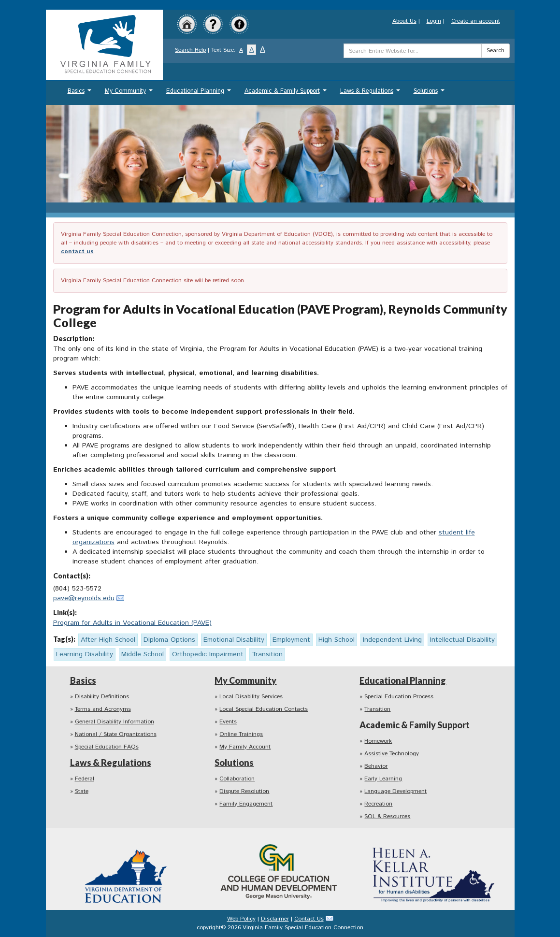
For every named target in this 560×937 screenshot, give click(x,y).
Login (434, 21)
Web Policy (241, 919)
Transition (377, 709)
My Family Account (245, 747)
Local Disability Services (251, 697)
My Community (130, 94)
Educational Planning (200, 94)
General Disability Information (115, 722)
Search (495, 50)
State (82, 791)
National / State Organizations (116, 734)
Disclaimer (275, 919)
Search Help (190, 50)
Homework (378, 741)
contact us (77, 252)
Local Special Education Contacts (264, 709)
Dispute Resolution (244, 791)
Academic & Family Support (287, 94)
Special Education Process (399, 697)
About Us (404, 21)
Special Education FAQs (107, 747)
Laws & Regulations (371, 94)
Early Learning (383, 779)
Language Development (395, 791)
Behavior (376, 766)
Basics (81, 94)
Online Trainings (241, 734)
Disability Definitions (102, 697)
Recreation (378, 804)
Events (228, 722)
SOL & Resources (387, 816)
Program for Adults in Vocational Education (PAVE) (132, 623)
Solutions (430, 94)
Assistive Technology (392, 754)
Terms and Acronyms (103, 709)
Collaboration (237, 779)
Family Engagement (246, 804)
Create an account (476, 21)
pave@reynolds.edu (84, 598)
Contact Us (309, 919)
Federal (85, 779)
